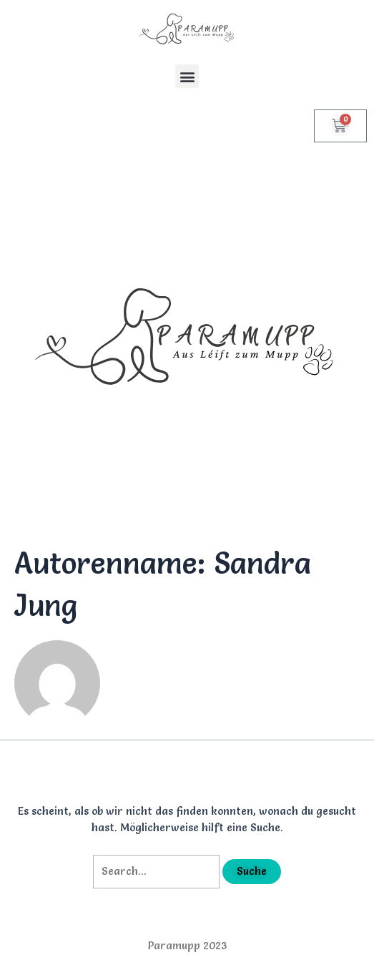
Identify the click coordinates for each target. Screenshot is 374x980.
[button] (187, 76)
